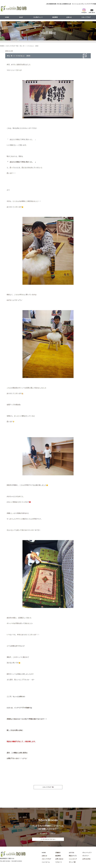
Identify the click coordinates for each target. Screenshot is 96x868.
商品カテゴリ (73, 856)
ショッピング (73, 859)
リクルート (59, 862)
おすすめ (72, 853)
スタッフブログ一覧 (12, 46)
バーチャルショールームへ (48, 839)
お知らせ (69, 17)
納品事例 (55, 17)
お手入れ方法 (86, 859)
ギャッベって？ (87, 853)
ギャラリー (86, 856)
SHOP (21, 17)
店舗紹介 (58, 853)
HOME (7, 17)
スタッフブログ (86, 17)
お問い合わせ (59, 859)
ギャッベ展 (72, 862)
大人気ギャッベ (38, 17)
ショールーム (46, 862)
